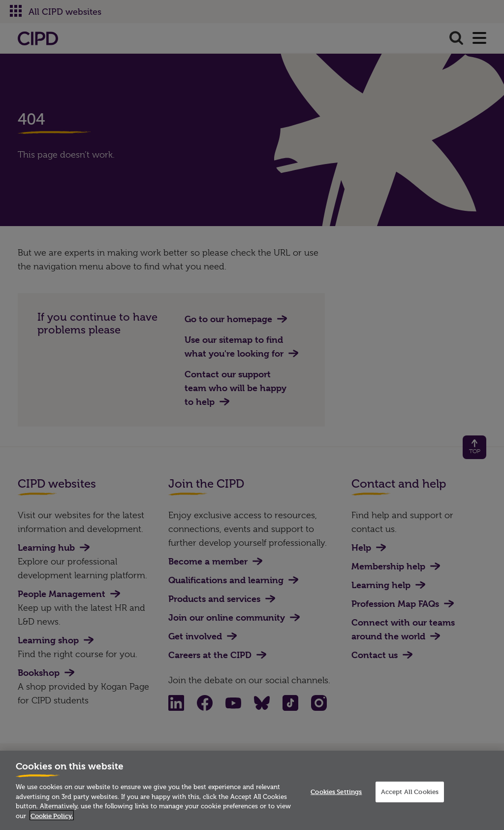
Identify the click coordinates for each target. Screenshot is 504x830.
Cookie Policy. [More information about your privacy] (52, 819)
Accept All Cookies (410, 796)
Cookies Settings (336, 796)
